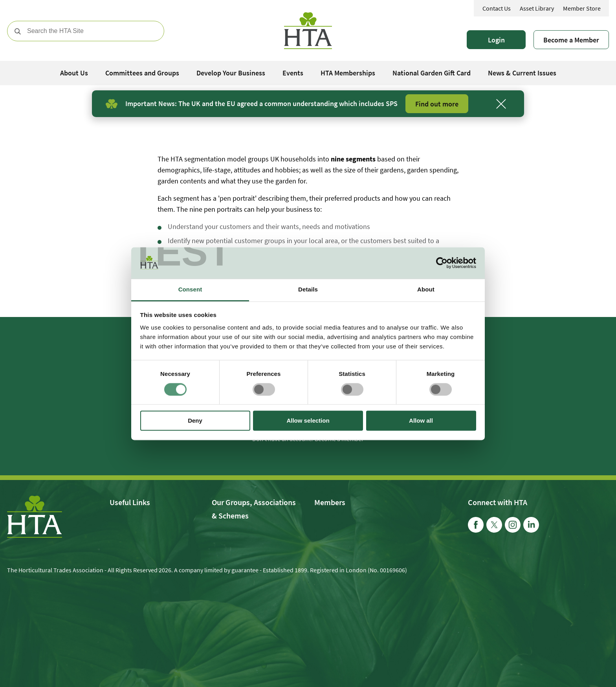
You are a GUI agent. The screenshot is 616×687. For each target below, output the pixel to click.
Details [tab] (308, 289)
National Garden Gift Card (432, 73)
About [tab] (426, 289)
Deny (195, 421)
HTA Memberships (348, 73)
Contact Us (497, 8)
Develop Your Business (231, 73)
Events (293, 73)
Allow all (421, 421)
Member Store (582, 8)
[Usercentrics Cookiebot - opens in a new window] (442, 263)
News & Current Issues (522, 73)
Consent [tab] (190, 289)
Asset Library (537, 8)
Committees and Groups (142, 73)
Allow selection (308, 421)
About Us (74, 73)
